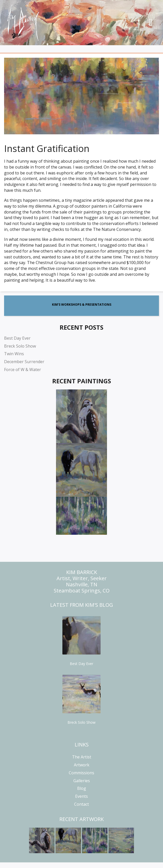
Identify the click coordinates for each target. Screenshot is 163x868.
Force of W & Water (23, 370)
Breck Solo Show (20, 346)
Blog (82, 788)
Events (81, 796)
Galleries (82, 781)
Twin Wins (14, 354)
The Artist (82, 757)
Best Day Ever (17, 338)
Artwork (82, 765)
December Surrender (24, 362)
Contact (81, 804)
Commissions (81, 773)
